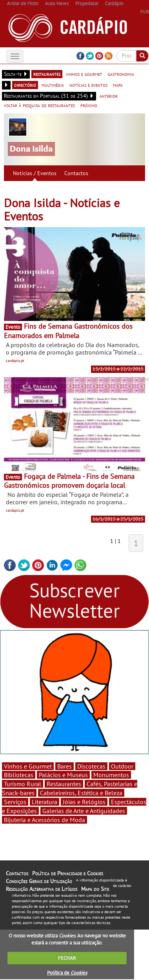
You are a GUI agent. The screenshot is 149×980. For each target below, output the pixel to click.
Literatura (45, 802)
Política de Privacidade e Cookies (68, 873)
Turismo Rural (23, 784)
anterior (109, 96)
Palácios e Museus (63, 775)
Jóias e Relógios (84, 802)
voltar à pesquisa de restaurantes (39, 105)
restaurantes (47, 74)
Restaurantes (64, 784)
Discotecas (91, 766)
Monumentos (111, 775)
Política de (67, 973)
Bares (65, 766)
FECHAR (67, 958)
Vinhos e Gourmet (28, 766)
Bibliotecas (19, 775)
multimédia (53, 85)
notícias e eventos (88, 85)
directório (25, 85)
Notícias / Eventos (35, 173)
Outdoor (122, 766)
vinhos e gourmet (84, 74)
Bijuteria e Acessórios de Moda (45, 820)
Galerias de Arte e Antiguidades (84, 811)
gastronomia (121, 74)
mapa (118, 85)
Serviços (15, 802)
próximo (89, 105)
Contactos (76, 173)
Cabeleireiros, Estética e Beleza (81, 793)
